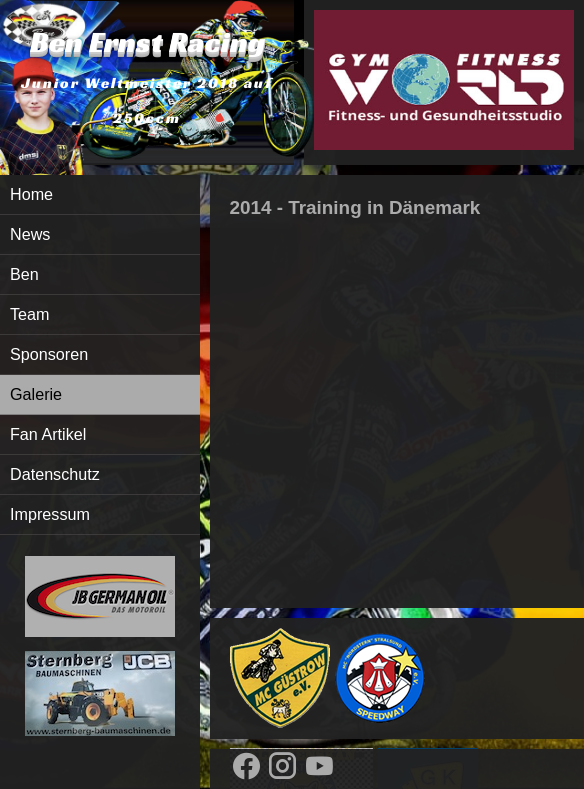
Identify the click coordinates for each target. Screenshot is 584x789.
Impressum (50, 514)
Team (30, 314)
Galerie (36, 394)
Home (31, 194)
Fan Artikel (48, 434)
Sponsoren (49, 354)
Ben (24, 274)
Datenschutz (55, 474)
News (30, 234)
